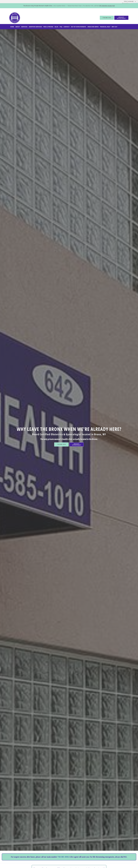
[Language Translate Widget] (131, 1)
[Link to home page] (12, 18)
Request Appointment (77, 444)
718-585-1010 (63, 857)
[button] (121, 18)
